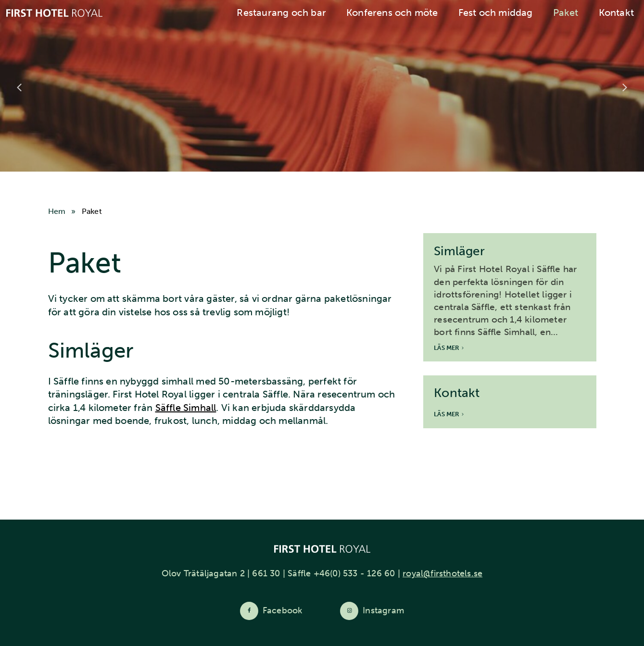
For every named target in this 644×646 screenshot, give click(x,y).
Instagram (383, 610)
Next (625, 87)
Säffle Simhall (186, 408)
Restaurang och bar (281, 12)
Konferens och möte (392, 12)
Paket (566, 12)
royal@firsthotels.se (442, 573)
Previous (19, 87)
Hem (57, 211)
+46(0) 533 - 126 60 (354, 573)
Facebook (283, 610)
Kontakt (616, 12)
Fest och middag (496, 12)
